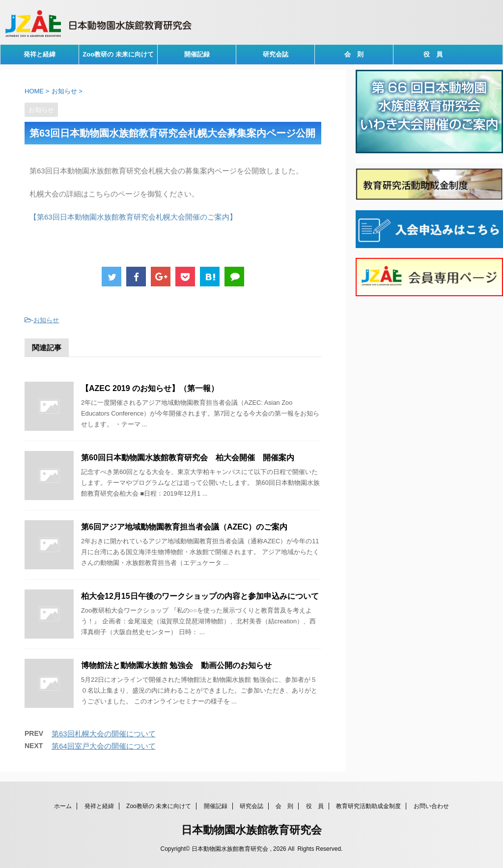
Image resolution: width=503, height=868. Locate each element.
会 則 (354, 54)
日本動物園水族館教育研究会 (251, 830)
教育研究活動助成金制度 (368, 806)
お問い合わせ (431, 806)
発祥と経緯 (40, 54)
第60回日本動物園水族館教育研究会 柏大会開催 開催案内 (188, 458)
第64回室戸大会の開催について (104, 746)
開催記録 (197, 54)
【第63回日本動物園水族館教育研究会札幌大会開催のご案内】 (133, 217)
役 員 (433, 54)
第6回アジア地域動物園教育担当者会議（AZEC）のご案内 (184, 527)
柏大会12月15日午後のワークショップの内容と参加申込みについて (200, 596)
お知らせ (46, 320)
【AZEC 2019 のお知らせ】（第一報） (150, 388)
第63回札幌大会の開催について (104, 734)
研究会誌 (276, 54)
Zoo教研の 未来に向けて (118, 54)
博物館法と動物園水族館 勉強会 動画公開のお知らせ (176, 665)
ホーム (63, 806)
